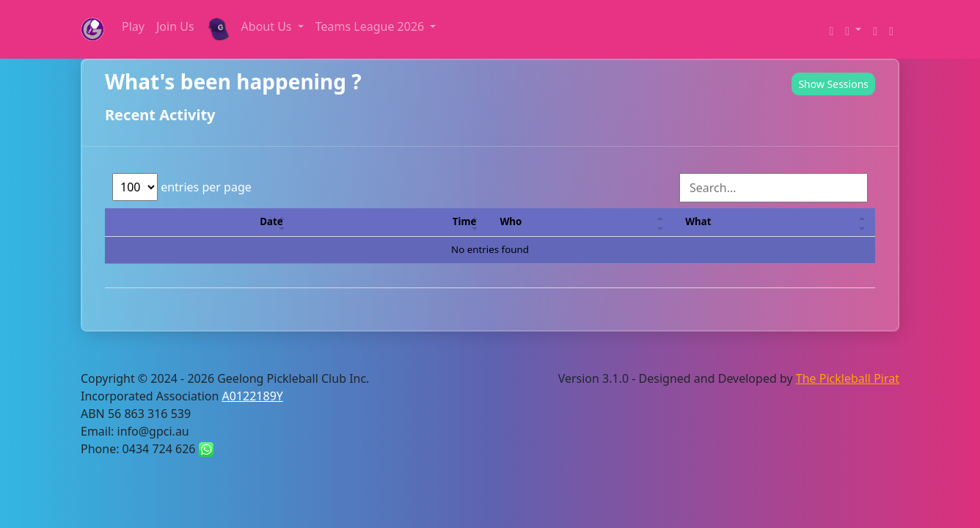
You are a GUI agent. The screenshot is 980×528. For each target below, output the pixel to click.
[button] (853, 29)
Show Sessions (833, 84)
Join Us (175, 26)
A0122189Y (253, 396)
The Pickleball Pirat (848, 378)
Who (511, 221)
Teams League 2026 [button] (372, 26)
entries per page (182, 187)
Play (133, 26)
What (698, 221)
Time (465, 221)
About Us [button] (268, 26)
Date (271, 221)
